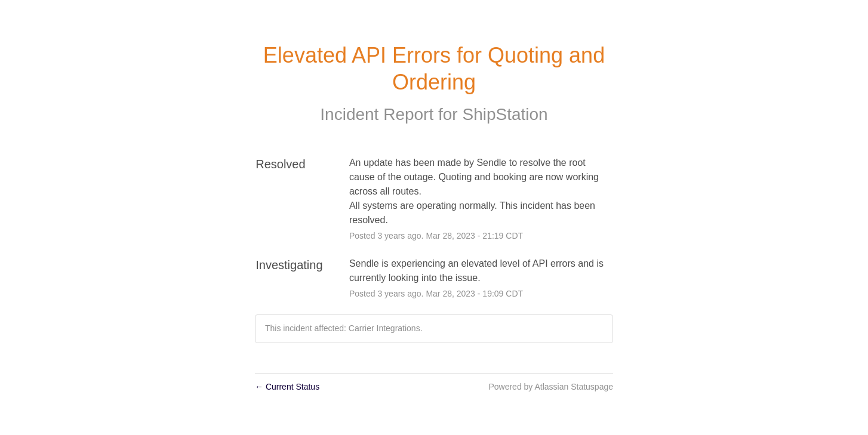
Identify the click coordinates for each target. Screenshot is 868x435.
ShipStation (505, 114)
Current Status (287, 387)
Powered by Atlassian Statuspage (551, 387)
